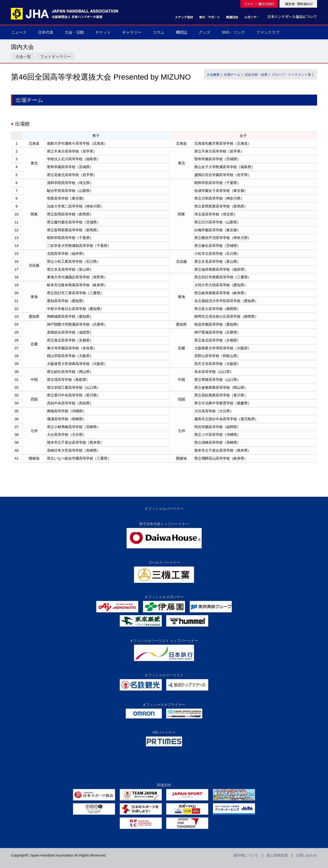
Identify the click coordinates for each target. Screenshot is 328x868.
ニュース (19, 32)
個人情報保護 (277, 855)
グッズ (204, 32)
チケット (103, 32)
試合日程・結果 (256, 75)
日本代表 (46, 32)
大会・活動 (74, 32)
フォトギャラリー (55, 57)
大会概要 (213, 75)
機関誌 (181, 32)
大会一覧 (23, 57)
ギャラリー (132, 32)
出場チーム (232, 75)
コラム (159, 32)
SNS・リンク (233, 32)
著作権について (246, 855)
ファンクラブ (268, 32)
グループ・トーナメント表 (291, 75)
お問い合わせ (306, 855)
